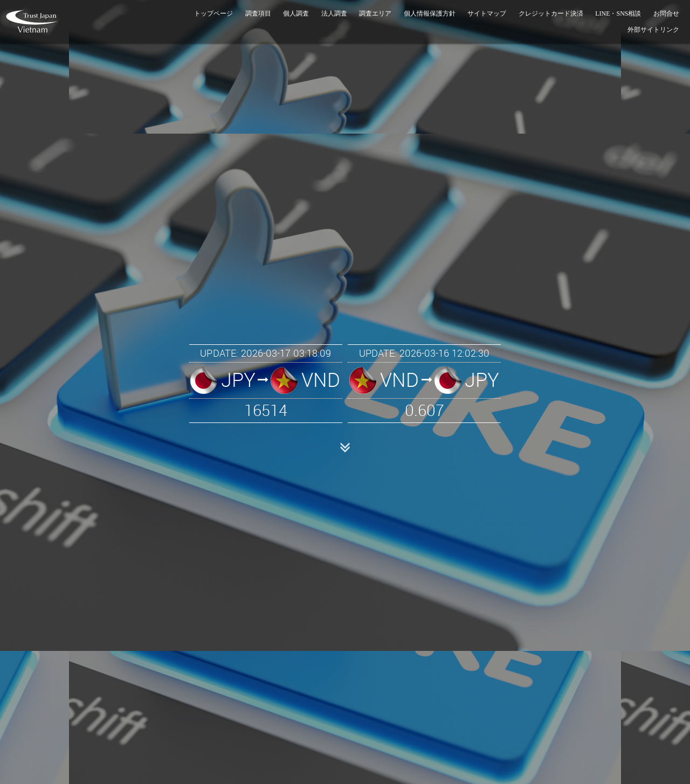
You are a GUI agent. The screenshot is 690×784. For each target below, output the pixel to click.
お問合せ (666, 13)
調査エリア (375, 13)
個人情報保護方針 (430, 13)
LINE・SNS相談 (618, 13)
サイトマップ (487, 13)
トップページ (213, 13)
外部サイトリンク (653, 30)
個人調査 (296, 13)
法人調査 (334, 13)
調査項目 (258, 13)
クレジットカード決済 (551, 13)
